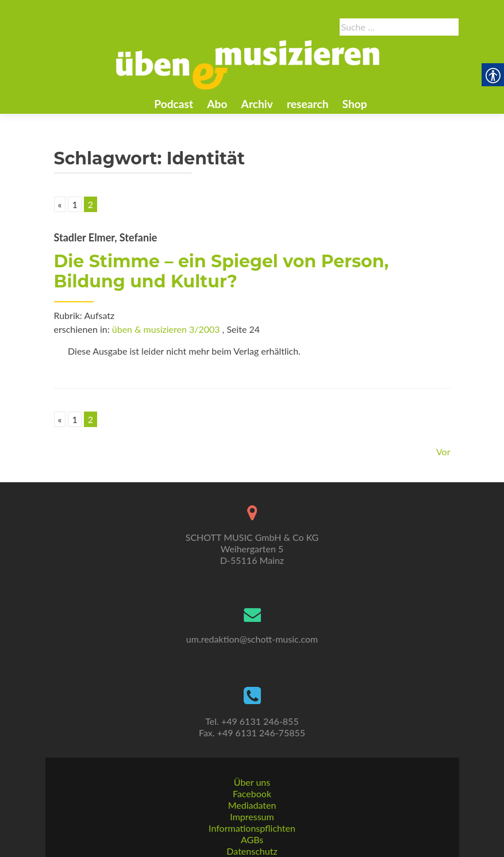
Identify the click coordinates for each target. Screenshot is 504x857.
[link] (248, 64)
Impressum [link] (252, 816)
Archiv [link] (257, 104)
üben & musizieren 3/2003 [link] (166, 329)
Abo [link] (217, 104)
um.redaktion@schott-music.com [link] (252, 639)
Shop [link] (355, 104)
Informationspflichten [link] (252, 828)
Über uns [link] (252, 782)
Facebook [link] (252, 793)
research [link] (308, 104)
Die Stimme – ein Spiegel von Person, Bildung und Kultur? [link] (222, 271)
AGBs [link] (252, 839)
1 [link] (74, 204)
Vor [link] (443, 451)
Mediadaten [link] (252, 805)
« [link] (60, 204)
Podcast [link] (174, 104)
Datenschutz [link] (252, 851)
